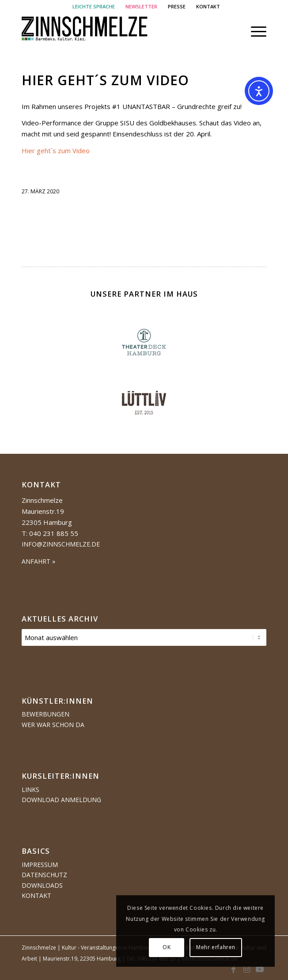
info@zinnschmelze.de (61, 544)
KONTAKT (208, 6)
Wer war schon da (53, 725)
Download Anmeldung (61, 800)
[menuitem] (94, 7)
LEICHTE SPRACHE (94, 6)
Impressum (40, 865)
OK (167, 947)
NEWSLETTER (141, 6)
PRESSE (177, 6)
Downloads (42, 885)
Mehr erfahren (216, 947)
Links (30, 790)
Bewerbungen (45, 714)
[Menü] (254, 31)
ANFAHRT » (38, 561)
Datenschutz (44, 875)
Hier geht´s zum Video (105, 80)
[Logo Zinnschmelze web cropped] (119, 31)
